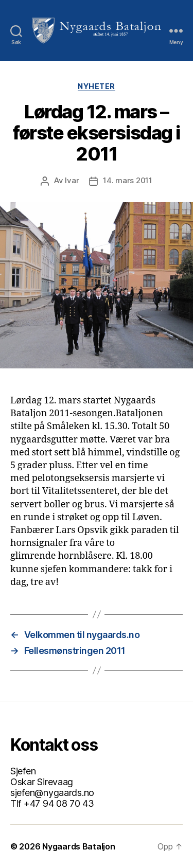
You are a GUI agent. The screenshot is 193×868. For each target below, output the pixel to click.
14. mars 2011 (128, 180)
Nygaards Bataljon (78, 846)
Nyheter (97, 86)
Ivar (72, 180)
